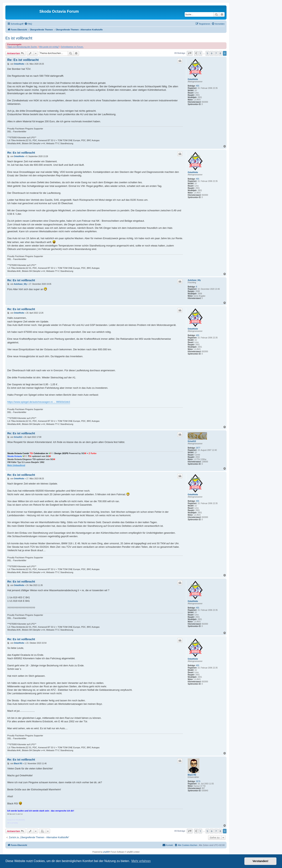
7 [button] (216, 53)
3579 (198, 781)
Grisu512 (192, 441)
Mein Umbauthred (16, 465)
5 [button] (207, 53)
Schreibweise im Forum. (72, 47)
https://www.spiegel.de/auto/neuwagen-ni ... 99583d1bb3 (39, 402)
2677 (198, 448)
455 (198, 86)
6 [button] (212, 53)
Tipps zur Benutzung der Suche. (22, 47)
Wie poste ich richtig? (49, 47)
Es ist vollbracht (19, 38)
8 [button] (220, 53)
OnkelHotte (193, 79)
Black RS (192, 775)
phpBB (106, 852)
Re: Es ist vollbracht (23, 60)
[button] (190, 53)
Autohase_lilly (194, 280)
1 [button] (200, 53)
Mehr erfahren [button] (141, 861)
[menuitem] (28, 24)
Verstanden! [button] (260, 861)
